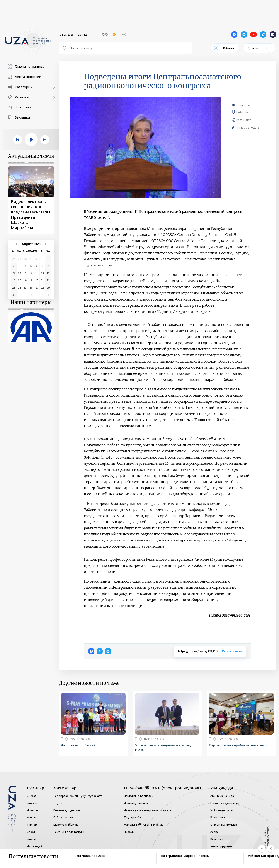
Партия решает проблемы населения (238, 745)
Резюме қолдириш (67, 810)
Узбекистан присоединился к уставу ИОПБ (163, 747)
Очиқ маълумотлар (224, 825)
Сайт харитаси (63, 817)
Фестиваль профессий (78, 745)
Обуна (58, 803)
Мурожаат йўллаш (66, 825)
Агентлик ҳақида (222, 796)
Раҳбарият (218, 817)
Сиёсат (32, 796)
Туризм (32, 825)
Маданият (34, 817)
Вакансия (217, 839)
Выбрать (248, 112)
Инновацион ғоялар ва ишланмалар (148, 810)
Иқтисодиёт (35, 846)
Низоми (129, 832)
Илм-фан (33, 810)
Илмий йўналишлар (137, 803)
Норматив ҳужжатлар (225, 803)
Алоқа (214, 832)
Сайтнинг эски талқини (69, 832)
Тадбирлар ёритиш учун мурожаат (78, 796)
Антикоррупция (221, 846)
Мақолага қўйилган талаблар (144, 825)
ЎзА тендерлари (222, 810)
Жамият (32, 803)
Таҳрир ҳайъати (135, 817)
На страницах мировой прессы (185, 856)
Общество (243, 105)
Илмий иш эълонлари (139, 796)
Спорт (31, 832)
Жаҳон (31, 839)
